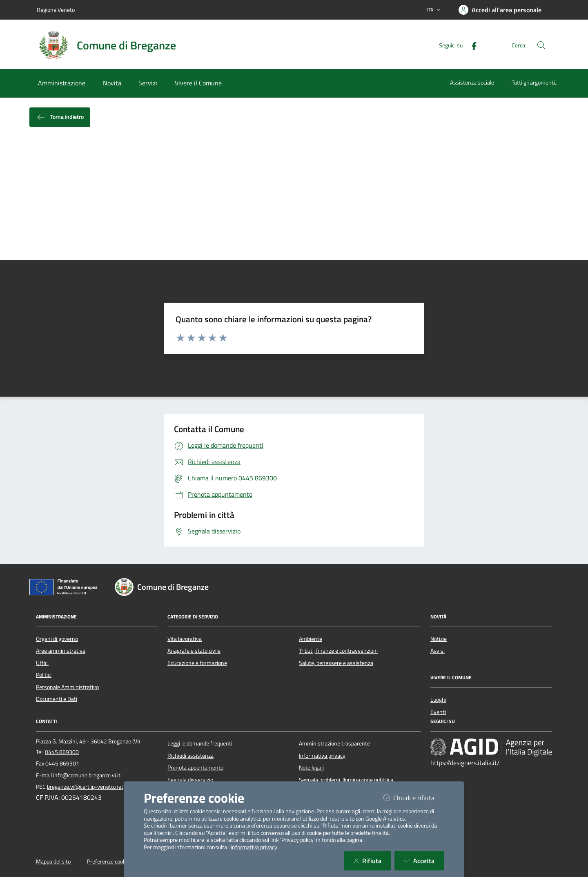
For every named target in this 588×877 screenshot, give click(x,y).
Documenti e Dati (57, 699)
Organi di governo (57, 639)
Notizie (439, 639)
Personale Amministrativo (67, 687)
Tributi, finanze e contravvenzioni (338, 651)
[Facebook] (471, 45)
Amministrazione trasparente (334, 743)
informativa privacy (254, 847)
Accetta (424, 860)
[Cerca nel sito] (541, 45)
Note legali (311, 768)
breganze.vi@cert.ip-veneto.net (85, 787)
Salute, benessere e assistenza (336, 663)
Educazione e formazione (197, 663)
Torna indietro (60, 117)
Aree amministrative (61, 651)
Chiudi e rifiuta (414, 798)
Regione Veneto (56, 10)
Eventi (438, 712)
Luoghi (438, 700)
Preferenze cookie (108, 861)
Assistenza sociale (472, 82)
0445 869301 (62, 763)
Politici (44, 675)
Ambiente (311, 639)
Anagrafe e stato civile (194, 651)
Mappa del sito (53, 861)
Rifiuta (373, 860)
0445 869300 (62, 752)
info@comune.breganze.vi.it (87, 775)
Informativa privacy (322, 756)
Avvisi (438, 651)
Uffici (42, 663)
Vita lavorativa (185, 639)
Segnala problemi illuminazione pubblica (346, 780)
